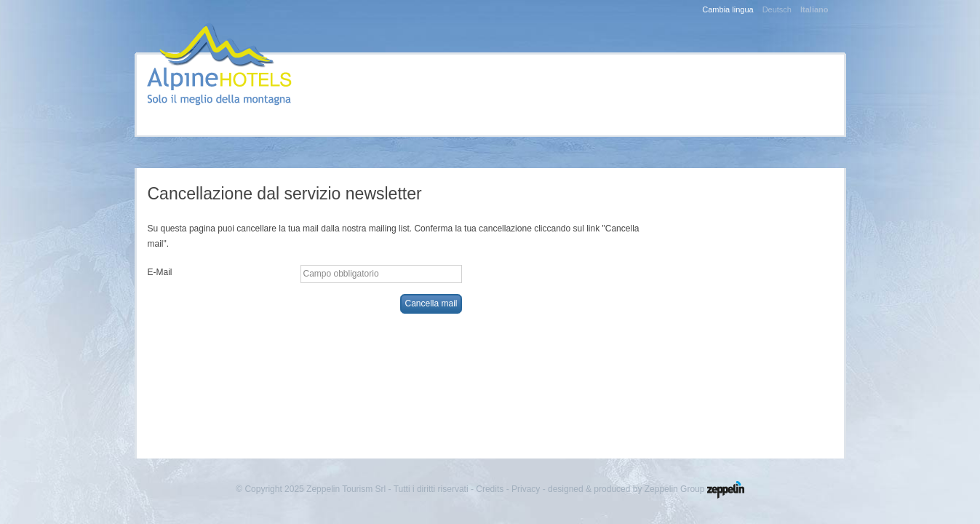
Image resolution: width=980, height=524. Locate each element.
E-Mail (160, 272)
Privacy (526, 489)
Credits (490, 489)
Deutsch (777, 9)
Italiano (814, 9)
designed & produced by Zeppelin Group (646, 489)
